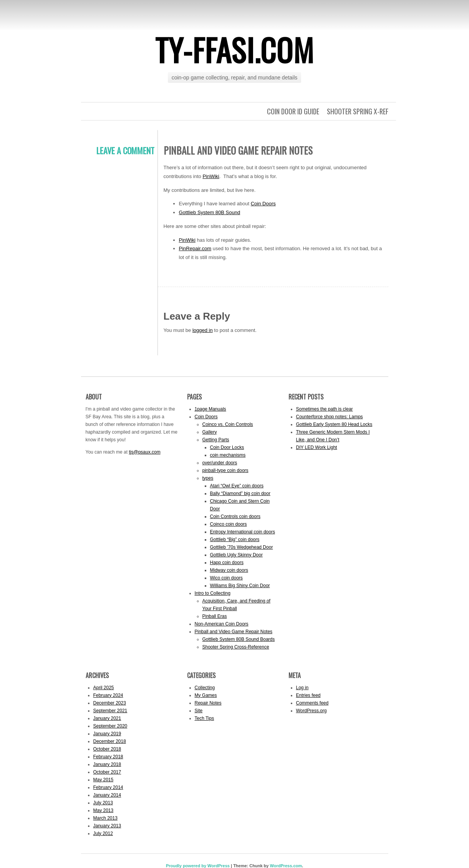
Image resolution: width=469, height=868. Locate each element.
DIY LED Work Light (317, 447)
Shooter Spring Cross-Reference (236, 647)
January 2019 (107, 734)
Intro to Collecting (213, 593)
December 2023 (110, 703)
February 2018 (108, 757)
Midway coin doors (229, 570)
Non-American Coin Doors (222, 624)
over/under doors (220, 463)
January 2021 (107, 718)
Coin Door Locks (227, 447)
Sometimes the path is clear (325, 409)
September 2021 (110, 711)
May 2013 (104, 810)
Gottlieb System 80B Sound (210, 212)
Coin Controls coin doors (235, 517)
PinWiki (211, 176)
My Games (206, 695)
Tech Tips (205, 718)
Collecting (205, 688)
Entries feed (308, 695)
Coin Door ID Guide (293, 111)
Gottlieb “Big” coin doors (235, 540)
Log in (302, 688)
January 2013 (107, 826)
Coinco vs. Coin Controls (228, 424)
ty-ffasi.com (234, 50)
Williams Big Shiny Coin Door (240, 586)
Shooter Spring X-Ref (358, 111)
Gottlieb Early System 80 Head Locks (334, 424)
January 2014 (107, 795)
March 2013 (105, 818)
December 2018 (110, 741)
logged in (203, 330)
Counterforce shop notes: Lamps (330, 417)
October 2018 (107, 749)
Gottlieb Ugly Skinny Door (236, 555)
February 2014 (108, 787)
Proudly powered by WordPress (198, 866)
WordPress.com (286, 866)
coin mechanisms (228, 455)
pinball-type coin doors (225, 470)
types (208, 478)
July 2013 (103, 803)
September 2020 (110, 726)
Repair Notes (208, 703)
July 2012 (103, 833)
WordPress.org (312, 711)
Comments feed (312, 703)
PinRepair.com (195, 248)
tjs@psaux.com (144, 452)
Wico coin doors (226, 578)
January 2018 (107, 764)
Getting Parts (216, 440)
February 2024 (108, 695)
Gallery (210, 432)
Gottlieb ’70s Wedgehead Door (242, 547)
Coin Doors (263, 204)
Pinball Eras (215, 616)
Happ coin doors (227, 563)
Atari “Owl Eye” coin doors (237, 486)
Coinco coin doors (229, 524)
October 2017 (107, 772)
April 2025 (104, 688)
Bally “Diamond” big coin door (240, 493)
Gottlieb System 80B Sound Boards (239, 639)
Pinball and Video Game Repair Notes (234, 632)
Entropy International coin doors (243, 532)
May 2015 (104, 780)
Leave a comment (125, 150)
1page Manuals (210, 409)
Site (199, 711)
